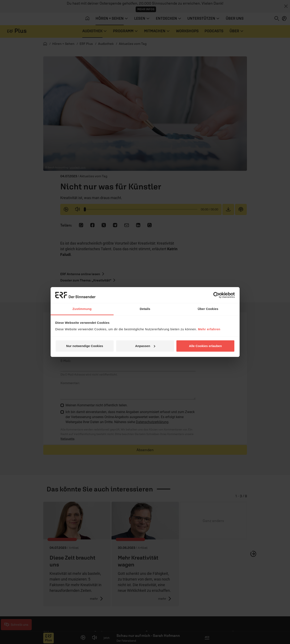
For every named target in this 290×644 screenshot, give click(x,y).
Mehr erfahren (209, 329)
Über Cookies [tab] (208, 309)
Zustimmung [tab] (82, 309)
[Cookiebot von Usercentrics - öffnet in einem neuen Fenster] (216, 295)
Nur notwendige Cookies (85, 346)
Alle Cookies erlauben (205, 346)
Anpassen (145, 346)
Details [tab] (145, 309)
